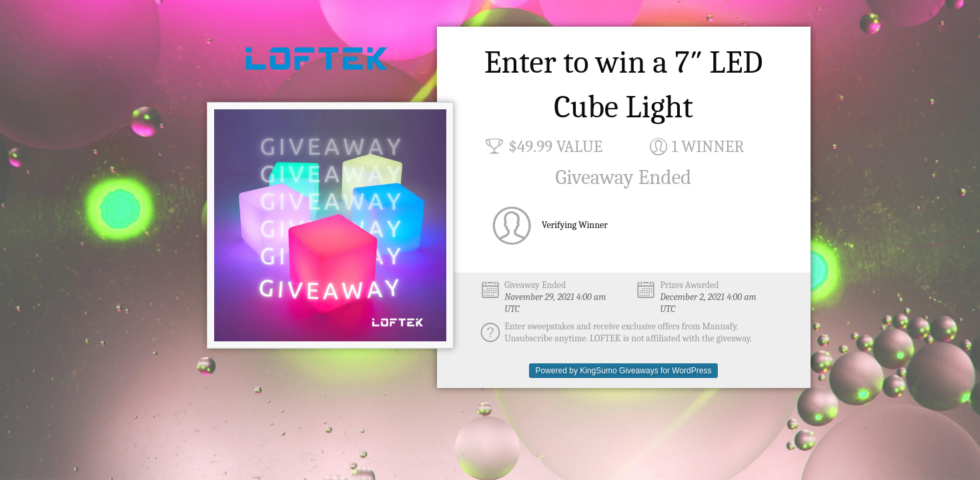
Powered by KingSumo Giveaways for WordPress (624, 371)
